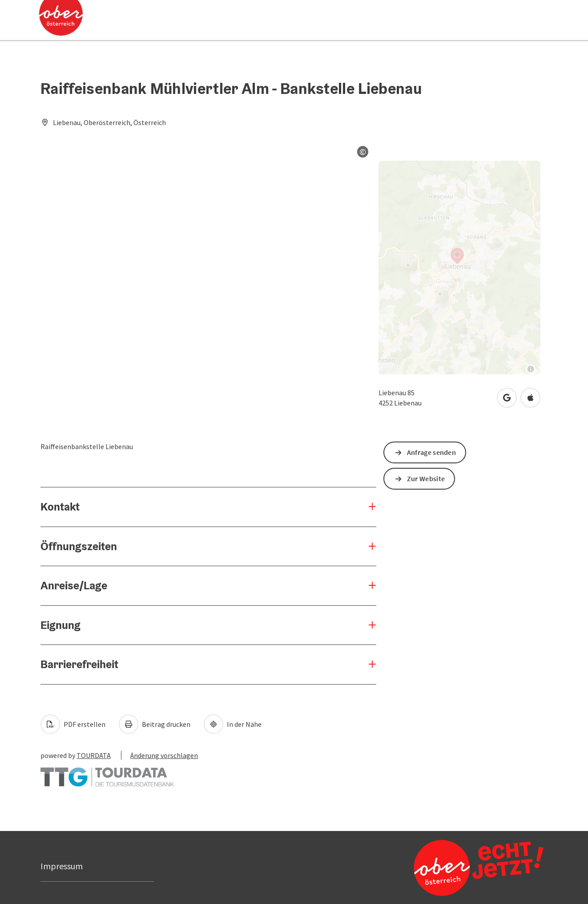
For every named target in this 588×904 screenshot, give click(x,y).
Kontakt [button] (60, 507)
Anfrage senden (431, 452)
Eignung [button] (60, 625)
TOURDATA (94, 755)
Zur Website (426, 478)
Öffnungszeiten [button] (79, 546)
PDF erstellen (73, 724)
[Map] (459, 268)
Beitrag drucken (155, 724)
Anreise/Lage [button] (74, 585)
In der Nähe (233, 724)
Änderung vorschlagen (164, 755)
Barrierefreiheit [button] (79, 664)
